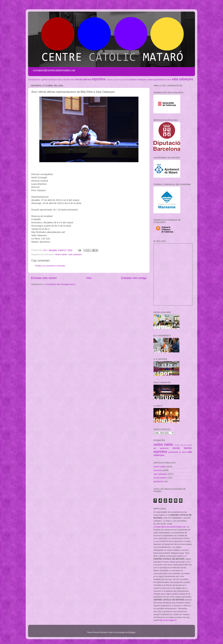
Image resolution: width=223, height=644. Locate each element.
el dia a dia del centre (65, 80)
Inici (89, 278)
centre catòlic (61, 254)
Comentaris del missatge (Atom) (60, 284)
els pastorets (161, 448)
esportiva (98, 79)
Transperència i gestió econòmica (42, 80)
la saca (168, 80)
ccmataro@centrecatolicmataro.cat (169, 527)
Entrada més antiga (134, 278)
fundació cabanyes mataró (141, 80)
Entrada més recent (44, 278)
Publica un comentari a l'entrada (50, 266)
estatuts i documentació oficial (117, 80)
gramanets (159, 80)
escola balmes (83, 79)
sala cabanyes (182, 79)
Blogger (132, 632)
